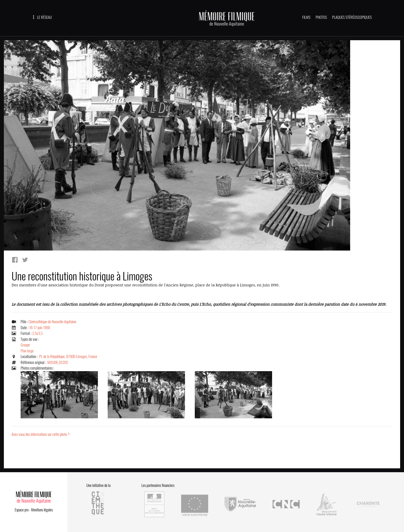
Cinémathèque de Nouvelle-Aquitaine (52, 322)
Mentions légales (42, 510)
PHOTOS (321, 17)
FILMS (306, 17)
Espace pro (22, 510)
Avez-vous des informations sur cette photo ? (41, 434)
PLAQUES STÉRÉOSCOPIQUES (352, 17)
